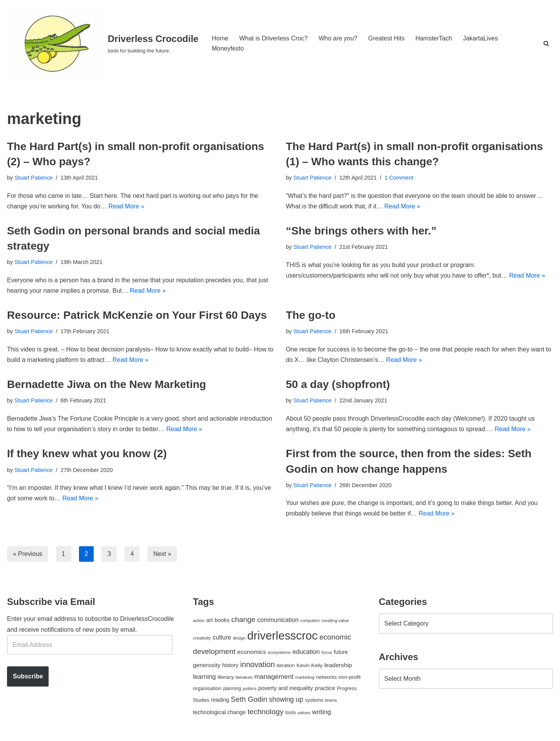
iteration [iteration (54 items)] (286, 665)
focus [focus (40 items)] (327, 652)
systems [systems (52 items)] (314, 700)
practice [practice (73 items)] (325, 688)
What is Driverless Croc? (273, 38)
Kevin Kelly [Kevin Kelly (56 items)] (310, 665)
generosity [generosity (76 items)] (207, 665)
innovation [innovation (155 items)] (257, 664)
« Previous (28, 554)
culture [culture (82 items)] (222, 637)
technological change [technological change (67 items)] (219, 712)
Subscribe (28, 676)
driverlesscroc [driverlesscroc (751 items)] (283, 635)
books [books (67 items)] (222, 620)
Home (220, 38)
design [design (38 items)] (239, 638)
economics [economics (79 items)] (252, 652)
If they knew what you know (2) (87, 454)
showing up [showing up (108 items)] (286, 699)
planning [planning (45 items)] (232, 689)
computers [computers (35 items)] (310, 620)
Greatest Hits (386, 38)
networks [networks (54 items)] (326, 677)
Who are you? (338, 38)
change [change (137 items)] (243, 620)
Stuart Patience (33, 178)
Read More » (127, 206)
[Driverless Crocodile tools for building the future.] (103, 43)
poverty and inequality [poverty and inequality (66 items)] (286, 688)
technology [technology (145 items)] (265, 712)
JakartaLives (480, 38)
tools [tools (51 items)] (290, 712)
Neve (14, 731)
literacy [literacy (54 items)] (226, 677)
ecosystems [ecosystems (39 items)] (279, 652)
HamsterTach (434, 38)
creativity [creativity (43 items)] (202, 638)
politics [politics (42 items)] (250, 688)
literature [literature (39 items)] (244, 677)
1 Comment (399, 178)
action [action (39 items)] (199, 620)
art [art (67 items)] (209, 620)
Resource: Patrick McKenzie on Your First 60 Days (137, 315)
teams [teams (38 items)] (331, 700)
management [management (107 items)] (274, 676)
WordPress (76, 731)
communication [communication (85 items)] (278, 620)
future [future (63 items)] (341, 652)
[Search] (546, 43)
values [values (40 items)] (304, 713)
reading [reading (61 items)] (220, 700)
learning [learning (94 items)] (204, 677)
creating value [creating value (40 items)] (335, 620)
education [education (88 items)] (306, 652)
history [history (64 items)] (230, 665)
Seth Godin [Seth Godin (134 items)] (249, 699)
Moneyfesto (228, 48)
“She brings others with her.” (361, 231)
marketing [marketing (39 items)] (305, 677)
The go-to (311, 315)
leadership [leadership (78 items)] (338, 665)
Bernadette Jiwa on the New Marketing (107, 384)
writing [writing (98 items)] (321, 712)
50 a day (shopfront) (338, 384)
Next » (162, 554)
